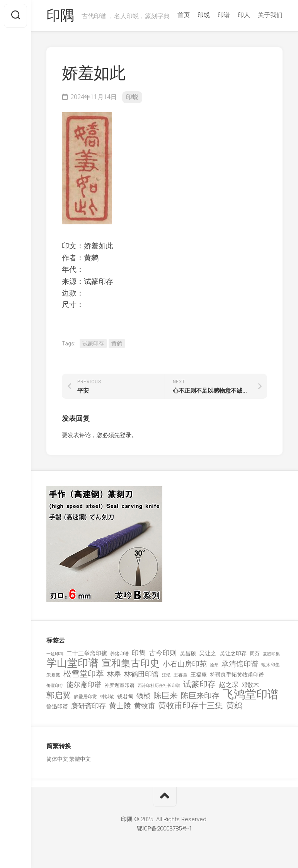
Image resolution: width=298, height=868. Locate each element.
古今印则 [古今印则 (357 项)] (163, 653)
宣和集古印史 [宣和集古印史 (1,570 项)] (131, 663)
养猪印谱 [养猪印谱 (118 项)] (119, 654)
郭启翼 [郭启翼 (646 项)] (59, 696)
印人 (244, 15)
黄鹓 (117, 343)
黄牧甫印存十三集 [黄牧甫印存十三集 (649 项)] (191, 706)
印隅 (60, 16)
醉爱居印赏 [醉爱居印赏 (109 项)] (85, 697)
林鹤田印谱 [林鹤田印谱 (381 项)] (141, 674)
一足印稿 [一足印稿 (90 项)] (55, 654)
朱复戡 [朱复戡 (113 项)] (53, 675)
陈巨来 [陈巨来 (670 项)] (166, 696)
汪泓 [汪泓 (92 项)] (166, 675)
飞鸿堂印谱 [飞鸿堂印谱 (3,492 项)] (251, 695)
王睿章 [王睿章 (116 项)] (181, 675)
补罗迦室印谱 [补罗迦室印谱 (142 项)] (119, 685)
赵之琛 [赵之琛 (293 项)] (229, 685)
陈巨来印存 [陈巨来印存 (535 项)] (200, 696)
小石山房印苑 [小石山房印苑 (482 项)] (185, 664)
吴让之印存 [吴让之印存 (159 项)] (233, 653)
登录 (126, 435)
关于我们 (270, 15)
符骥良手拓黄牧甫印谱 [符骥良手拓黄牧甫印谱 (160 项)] (237, 675)
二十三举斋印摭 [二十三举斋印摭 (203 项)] (87, 653)
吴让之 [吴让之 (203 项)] (208, 653)
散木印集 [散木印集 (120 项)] (271, 665)
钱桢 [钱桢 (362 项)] (143, 696)
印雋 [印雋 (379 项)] (139, 653)
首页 (184, 15)
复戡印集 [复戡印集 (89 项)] (271, 654)
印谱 (224, 15)
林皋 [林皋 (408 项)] (114, 674)
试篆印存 (93, 343)
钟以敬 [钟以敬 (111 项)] (107, 697)
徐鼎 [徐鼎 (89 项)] (214, 665)
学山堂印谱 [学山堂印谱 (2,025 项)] (72, 663)
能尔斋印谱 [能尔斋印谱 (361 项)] (84, 684)
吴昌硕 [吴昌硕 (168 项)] (188, 653)
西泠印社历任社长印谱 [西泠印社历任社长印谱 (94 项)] (159, 686)
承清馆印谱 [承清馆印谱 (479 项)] (240, 664)
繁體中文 (80, 759)
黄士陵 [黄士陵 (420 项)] (120, 706)
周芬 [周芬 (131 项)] (255, 654)
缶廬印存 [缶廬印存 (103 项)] (55, 685)
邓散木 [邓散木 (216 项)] (250, 685)
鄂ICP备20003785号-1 (164, 829)
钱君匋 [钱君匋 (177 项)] (125, 696)
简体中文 (57, 759)
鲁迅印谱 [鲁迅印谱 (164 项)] (57, 706)
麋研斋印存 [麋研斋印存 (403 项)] (89, 706)
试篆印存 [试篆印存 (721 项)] (199, 684)
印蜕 (204, 15)
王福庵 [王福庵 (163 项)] (199, 675)
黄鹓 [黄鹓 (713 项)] (234, 706)
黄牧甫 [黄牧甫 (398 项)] (145, 706)
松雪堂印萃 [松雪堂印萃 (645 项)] (84, 674)
